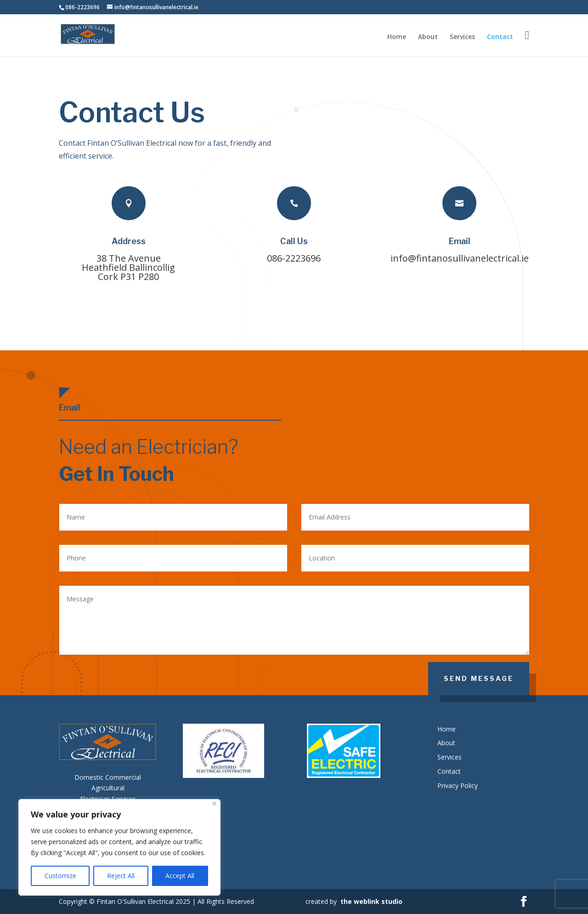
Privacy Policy (458, 785)
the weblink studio (371, 901)
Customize (60, 876)
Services (462, 37)
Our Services (523, 330)
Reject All (121, 876)
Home (397, 37)
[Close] (214, 803)
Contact (500, 37)
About (428, 37)
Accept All (180, 876)
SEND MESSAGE (479, 678)
